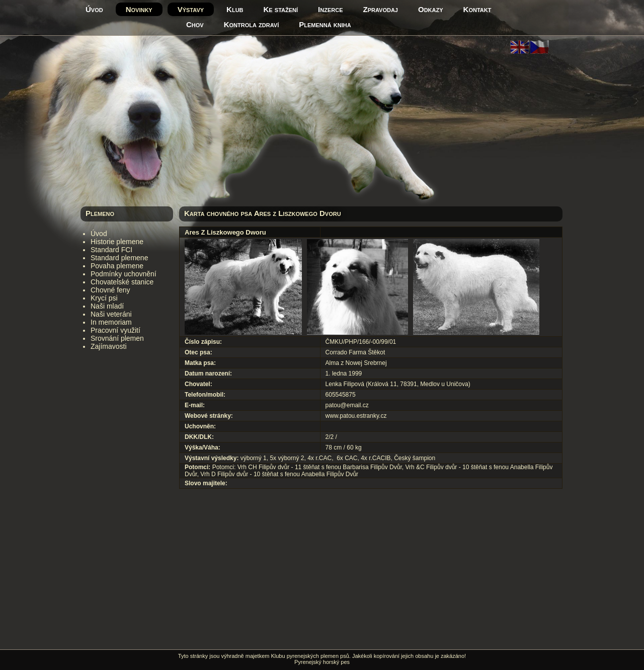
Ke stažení (281, 9)
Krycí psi (104, 298)
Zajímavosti (109, 346)
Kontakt (477, 9)
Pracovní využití (115, 330)
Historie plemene (117, 242)
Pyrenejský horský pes (322, 662)
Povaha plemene (117, 266)
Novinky (139, 9)
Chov (195, 24)
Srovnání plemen (117, 338)
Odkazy (431, 9)
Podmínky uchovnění (124, 274)
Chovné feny (110, 290)
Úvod (94, 9)
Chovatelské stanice (122, 282)
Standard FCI (111, 250)
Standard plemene (119, 258)
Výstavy (191, 9)
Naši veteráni (111, 314)
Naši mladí (107, 306)
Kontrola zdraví (252, 24)
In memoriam (111, 322)
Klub (235, 9)
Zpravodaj (381, 9)
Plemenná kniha (325, 24)
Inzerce (330, 9)
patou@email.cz (347, 405)
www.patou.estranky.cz (356, 416)
